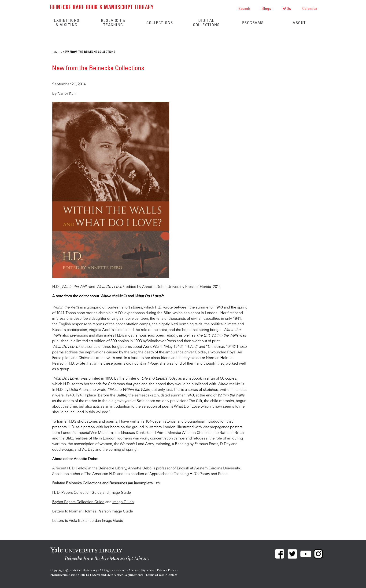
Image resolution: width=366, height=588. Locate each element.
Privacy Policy (167, 570)
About (299, 23)
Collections (160, 23)
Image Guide (120, 492)
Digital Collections (206, 23)
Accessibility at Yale (142, 570)
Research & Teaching (113, 23)
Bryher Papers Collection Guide (78, 502)
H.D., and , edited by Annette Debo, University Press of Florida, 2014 (137, 287)
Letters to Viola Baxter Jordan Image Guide (88, 520)
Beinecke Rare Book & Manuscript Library (102, 7)
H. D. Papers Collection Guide (77, 492)
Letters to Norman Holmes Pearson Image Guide (93, 511)
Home (55, 52)
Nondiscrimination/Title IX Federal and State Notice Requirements (97, 575)
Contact (172, 575)
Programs (253, 23)
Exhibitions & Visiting (67, 23)
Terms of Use (155, 575)
